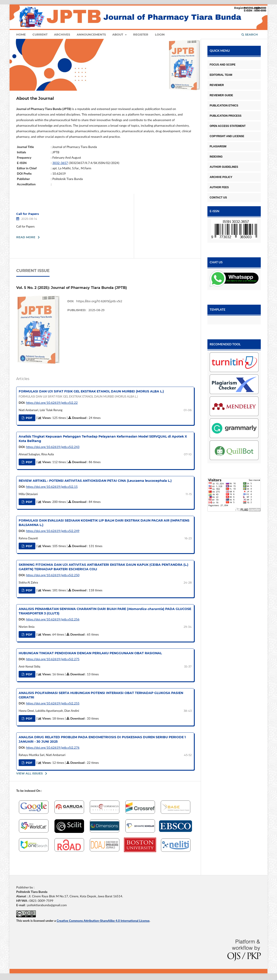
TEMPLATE (218, 309)
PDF (29, 418)
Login (160, 34)
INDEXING (216, 157)
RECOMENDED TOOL (225, 344)
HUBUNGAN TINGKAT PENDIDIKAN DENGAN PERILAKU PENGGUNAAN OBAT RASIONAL (90, 653)
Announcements (91, 34)
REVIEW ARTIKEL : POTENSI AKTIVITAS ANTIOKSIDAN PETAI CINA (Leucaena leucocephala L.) (95, 481)
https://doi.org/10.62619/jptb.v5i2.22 (52, 403)
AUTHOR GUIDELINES (224, 167)
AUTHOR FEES (219, 187)
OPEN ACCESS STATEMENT (228, 126)
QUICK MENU (220, 51)
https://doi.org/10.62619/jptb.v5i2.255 (53, 703)
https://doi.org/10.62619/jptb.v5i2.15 (52, 487)
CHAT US (216, 262)
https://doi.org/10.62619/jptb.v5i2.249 (53, 531)
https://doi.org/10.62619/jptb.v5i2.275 (53, 659)
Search (250, 34)
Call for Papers (28, 214)
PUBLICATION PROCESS (226, 116)
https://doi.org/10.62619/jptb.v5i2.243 (53, 447)
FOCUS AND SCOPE (223, 65)
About (118, 34)
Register (141, 34)
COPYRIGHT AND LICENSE (227, 136)
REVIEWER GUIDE (221, 95)
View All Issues (29, 773)
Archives (62, 34)
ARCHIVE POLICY (221, 177)
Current (40, 34)
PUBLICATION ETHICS (224, 106)
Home (21, 34)
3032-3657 (60, 163)
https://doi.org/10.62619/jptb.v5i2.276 (53, 747)
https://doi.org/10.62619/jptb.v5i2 (99, 301)
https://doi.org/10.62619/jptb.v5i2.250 (53, 575)
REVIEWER (217, 85)
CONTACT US (218, 198)
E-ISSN (215, 211)
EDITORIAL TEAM (221, 75)
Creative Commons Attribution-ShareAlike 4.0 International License (103, 921)
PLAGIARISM (218, 146)
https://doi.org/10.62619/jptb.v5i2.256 (53, 619)
